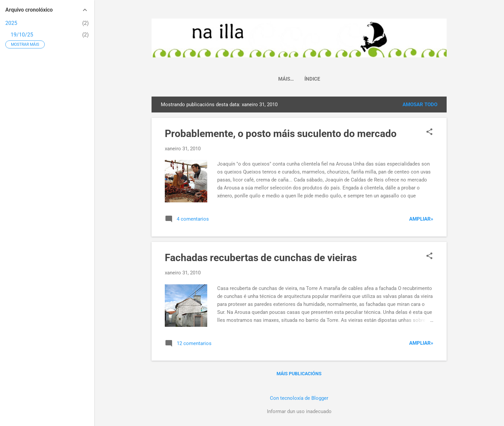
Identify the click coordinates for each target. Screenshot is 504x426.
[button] (429, 132)
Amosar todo (420, 105)
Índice (299, 79)
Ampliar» (421, 219)
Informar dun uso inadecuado (299, 411)
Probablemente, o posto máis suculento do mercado (281, 134)
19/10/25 (22, 35)
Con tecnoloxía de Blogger (299, 398)
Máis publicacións (299, 374)
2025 (11, 23)
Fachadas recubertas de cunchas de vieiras (261, 258)
